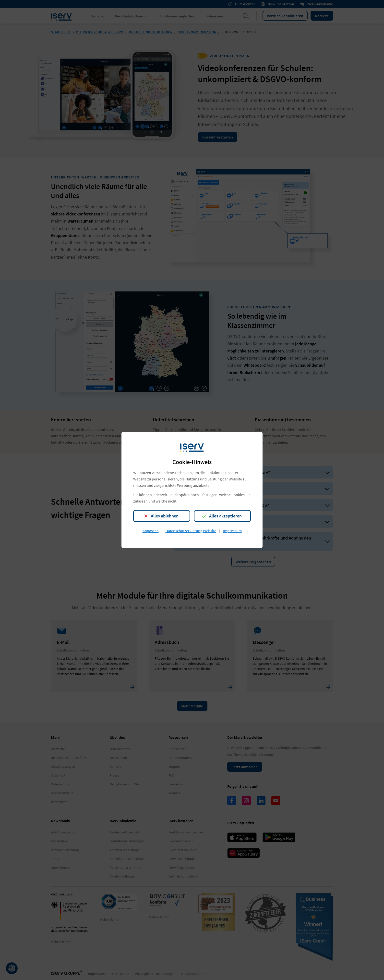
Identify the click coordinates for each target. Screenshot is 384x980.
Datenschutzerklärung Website (191, 531)
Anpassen (151, 531)
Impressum (232, 531)
